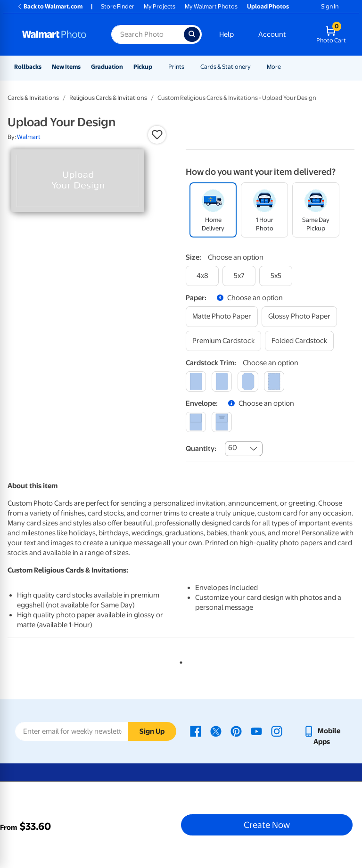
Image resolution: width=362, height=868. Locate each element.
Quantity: (201, 449)
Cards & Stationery (226, 67)
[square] (196, 381)
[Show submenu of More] (285, 67)
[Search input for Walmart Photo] (148, 34)
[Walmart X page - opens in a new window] (216, 731)
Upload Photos (268, 6)
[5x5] (276, 276)
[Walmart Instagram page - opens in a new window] (277, 731)
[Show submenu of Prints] (189, 67)
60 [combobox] (233, 448)
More (274, 67)
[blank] (196, 422)
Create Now (267, 825)
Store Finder (118, 6)
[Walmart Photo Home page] (57, 34)
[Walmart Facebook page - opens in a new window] (196, 731)
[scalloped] (274, 381)
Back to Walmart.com (50, 6)
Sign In (330, 6)
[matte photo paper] (222, 316)
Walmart (29, 137)
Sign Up (152, 731)
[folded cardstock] (299, 341)
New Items (66, 67)
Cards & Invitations (33, 98)
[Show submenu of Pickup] (156, 67)
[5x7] (239, 276)
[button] (157, 135)
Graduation (107, 67)
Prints (176, 67)
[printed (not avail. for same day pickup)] (222, 422)
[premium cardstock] (223, 341)
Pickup (143, 67)
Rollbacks (28, 67)
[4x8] (202, 276)
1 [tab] (179, 661)
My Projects (160, 6)
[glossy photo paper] (299, 316)
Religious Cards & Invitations (108, 98)
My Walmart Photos (211, 6)
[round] (222, 381)
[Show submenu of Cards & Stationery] (255, 67)
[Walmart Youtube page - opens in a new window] (256, 731)
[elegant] (248, 381)
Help (226, 34)
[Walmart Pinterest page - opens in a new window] (236, 731)
